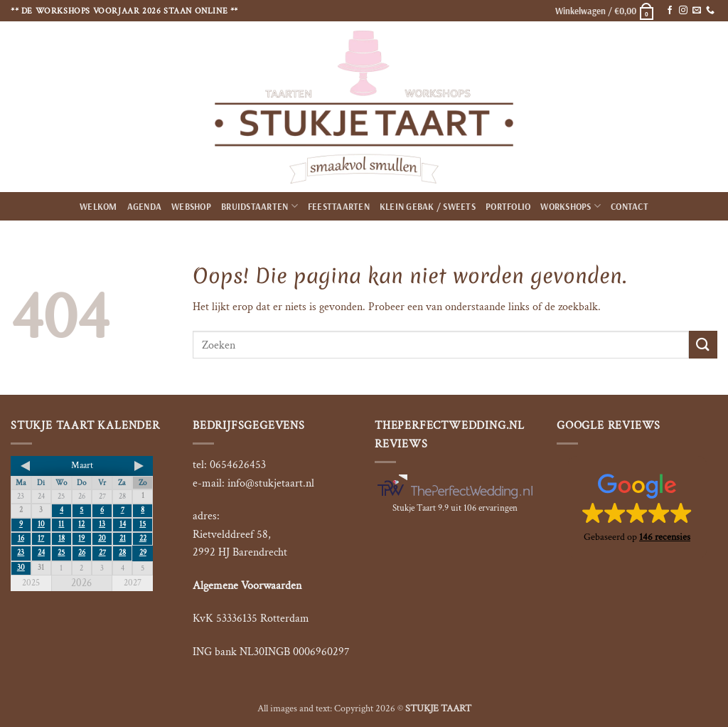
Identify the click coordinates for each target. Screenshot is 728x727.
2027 (133, 583)
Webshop (191, 206)
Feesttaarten (339, 206)
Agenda (145, 206)
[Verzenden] (703, 345)
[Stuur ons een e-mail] (697, 11)
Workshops (571, 206)
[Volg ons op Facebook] (670, 11)
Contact (630, 206)
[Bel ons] (710, 11)
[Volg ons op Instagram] (683, 11)
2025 (31, 583)
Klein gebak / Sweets (428, 206)
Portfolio (508, 206)
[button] (605, 11)
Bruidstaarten (259, 206)
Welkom (98, 206)
